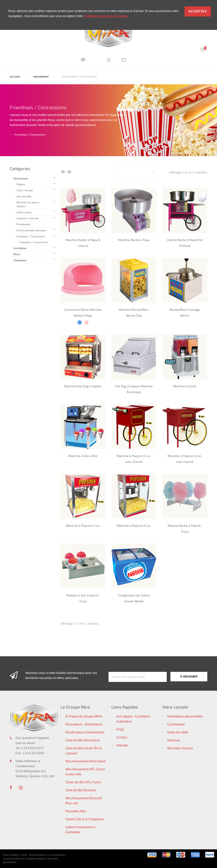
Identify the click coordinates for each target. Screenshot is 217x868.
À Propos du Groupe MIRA (84, 716)
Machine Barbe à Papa (134, 240)
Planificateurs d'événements (85, 732)
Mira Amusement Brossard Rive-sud (84, 801)
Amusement (21, 178)
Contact (122, 737)
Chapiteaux (20, 260)
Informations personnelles (185, 716)
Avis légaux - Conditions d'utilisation (133, 719)
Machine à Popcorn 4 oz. (83, 525)
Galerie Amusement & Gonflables (80, 830)
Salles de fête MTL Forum (83, 782)
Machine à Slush (185, 386)
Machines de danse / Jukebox (28, 204)
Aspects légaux (36, 858)
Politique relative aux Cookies (105, 16)
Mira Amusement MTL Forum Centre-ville (85, 772)
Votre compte (175, 707)
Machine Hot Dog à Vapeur (83, 386)
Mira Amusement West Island (85, 761)
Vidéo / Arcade (25, 190)
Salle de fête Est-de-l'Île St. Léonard (84, 751)
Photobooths (23, 224)
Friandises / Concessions (30, 135)
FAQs (120, 729)
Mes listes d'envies (180, 748)
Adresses (174, 740)
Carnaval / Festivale (28, 218)
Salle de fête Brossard (81, 790)
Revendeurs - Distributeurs (84, 724)
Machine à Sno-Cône (83, 456)
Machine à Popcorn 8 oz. (134, 525)
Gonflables (20, 248)
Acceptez (198, 11)
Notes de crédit (178, 732)
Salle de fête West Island (82, 740)
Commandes (176, 724)
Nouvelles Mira (76, 811)
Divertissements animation (31, 230)
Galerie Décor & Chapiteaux (85, 819)
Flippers (21, 184)
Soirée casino (24, 212)
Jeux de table (24, 196)
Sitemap (122, 745)
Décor (17, 254)
